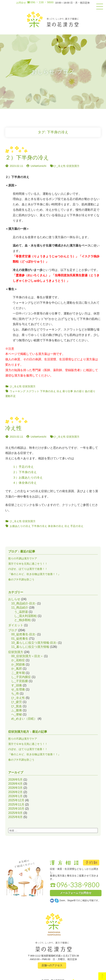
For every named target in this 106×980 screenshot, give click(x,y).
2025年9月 (15, 813)
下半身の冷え (48, 391)
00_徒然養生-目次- (24, 634)
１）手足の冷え (23, 467)
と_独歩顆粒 (23, 620)
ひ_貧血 (17, 706)
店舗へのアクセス (52, 965)
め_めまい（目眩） (24, 719)
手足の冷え (77, 526)
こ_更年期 (18, 673)
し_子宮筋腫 (20, 681)
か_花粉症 (18, 660)
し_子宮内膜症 (21, 677)
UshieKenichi (39, 166)
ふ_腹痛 (17, 710)
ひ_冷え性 (60, 166)
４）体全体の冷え (25, 483)
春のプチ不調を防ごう (21, 579)
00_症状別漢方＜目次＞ (27, 656)
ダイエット (16, 625)
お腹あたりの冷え (20, 526)
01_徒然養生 (20, 639)
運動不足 (10, 396)
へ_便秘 (17, 714)
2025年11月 (16, 805)
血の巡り (90, 391)
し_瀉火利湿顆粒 (26, 616)
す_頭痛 (17, 685)
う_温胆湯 (21, 612)
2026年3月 (15, 788)
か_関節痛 (18, 664)
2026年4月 (15, 784)
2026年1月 (15, 796)
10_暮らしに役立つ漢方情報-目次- (34, 643)
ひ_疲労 (17, 702)
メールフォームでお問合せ (76, 893)
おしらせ (14, 599)
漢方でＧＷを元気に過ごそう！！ (28, 564)
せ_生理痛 (18, 689)
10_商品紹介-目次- (24, 603)
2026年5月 (15, 780)
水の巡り (79, 391)
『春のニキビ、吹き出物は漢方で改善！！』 (34, 574)
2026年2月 (15, 792)
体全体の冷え (56, 526)
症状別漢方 (73, 166)
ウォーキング (18, 391)
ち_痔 (15, 694)
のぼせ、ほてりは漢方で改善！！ (28, 569)
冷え (59, 391)
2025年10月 (16, 809)
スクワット (33, 391)
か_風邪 (17, 669)
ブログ (13, 630)
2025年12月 (16, 800)
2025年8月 (15, 817)
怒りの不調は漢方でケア (23, 558)
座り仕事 (68, 391)
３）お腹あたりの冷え (28, 478)
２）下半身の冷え (25, 472)
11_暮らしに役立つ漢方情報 (30, 647)
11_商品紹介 (20, 607)
